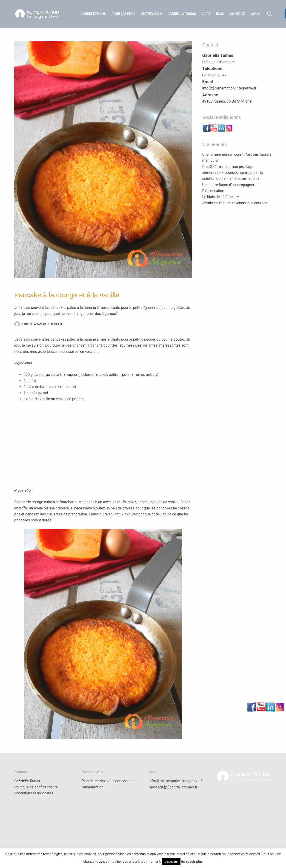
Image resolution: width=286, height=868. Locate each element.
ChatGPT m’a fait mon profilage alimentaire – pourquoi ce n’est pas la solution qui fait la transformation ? (233, 173)
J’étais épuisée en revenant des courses (235, 203)
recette (57, 324)
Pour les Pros (123, 14)
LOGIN (255, 14)
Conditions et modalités (34, 793)
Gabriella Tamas (182, 14)
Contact (237, 14)
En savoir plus (192, 862)
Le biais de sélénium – (221, 197)
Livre (206, 14)
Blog (220, 14)
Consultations (93, 14)
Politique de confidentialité (36, 787)
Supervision (151, 14)
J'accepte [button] (171, 862)
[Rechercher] (269, 14)
